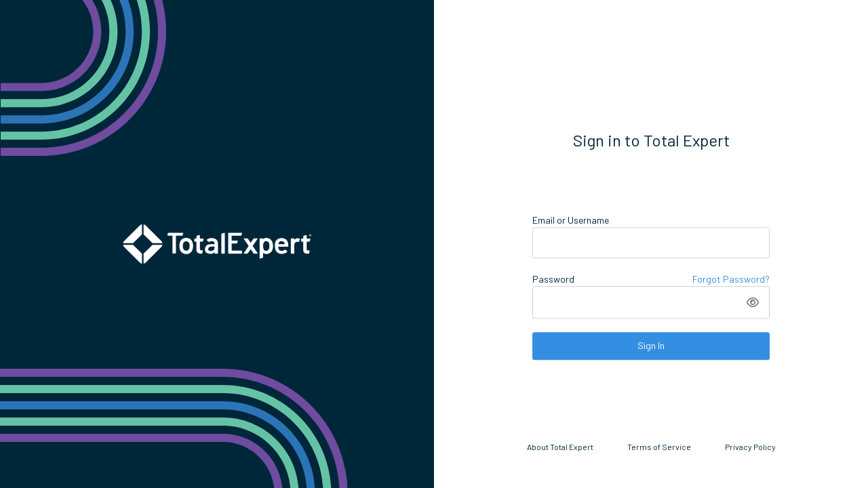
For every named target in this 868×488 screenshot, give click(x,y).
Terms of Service (659, 447)
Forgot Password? (731, 279)
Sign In (651, 345)
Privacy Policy (750, 447)
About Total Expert (560, 447)
